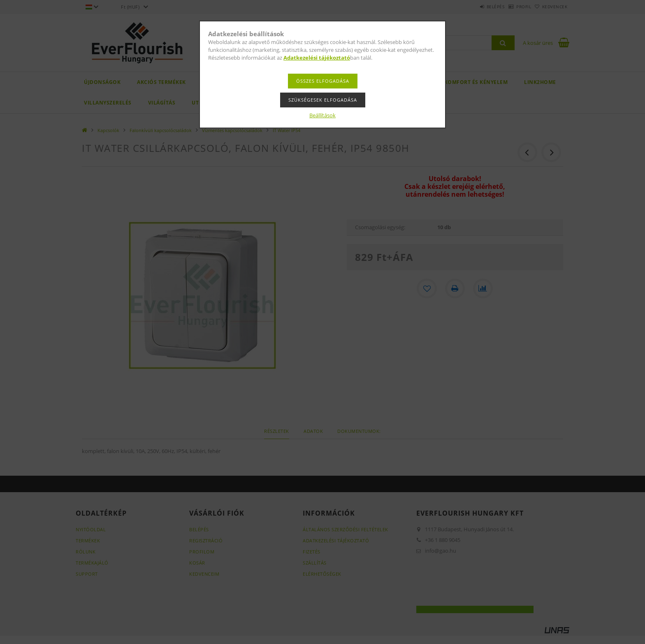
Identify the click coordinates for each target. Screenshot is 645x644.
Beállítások (322, 115)
